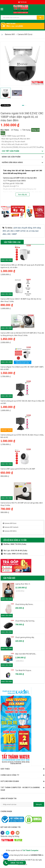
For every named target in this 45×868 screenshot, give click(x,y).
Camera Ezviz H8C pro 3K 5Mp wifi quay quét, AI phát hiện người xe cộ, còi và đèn (22, 266)
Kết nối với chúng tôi (11, 827)
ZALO (6, 856)
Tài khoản (23, 2)
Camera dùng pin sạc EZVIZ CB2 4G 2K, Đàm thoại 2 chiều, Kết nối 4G (22, 436)
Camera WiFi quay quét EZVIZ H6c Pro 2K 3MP (18, 469)
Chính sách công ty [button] (22, 775)
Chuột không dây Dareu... (25, 604)
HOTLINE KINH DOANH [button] (22, 781)
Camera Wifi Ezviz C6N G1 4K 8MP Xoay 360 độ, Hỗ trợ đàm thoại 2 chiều (21, 300)
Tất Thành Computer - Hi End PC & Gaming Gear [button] (22, 788)
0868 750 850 (11, 24)
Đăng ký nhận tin (8, 799)
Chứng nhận (6, 811)
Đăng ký (39, 804)
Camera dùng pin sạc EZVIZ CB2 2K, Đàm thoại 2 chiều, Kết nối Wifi (22, 402)
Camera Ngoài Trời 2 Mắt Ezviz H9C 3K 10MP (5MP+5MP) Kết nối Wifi (22, 368)
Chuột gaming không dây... (25, 637)
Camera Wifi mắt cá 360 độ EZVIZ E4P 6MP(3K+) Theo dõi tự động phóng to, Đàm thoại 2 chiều (22, 334)
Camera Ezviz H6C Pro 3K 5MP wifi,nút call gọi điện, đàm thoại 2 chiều (22, 504)
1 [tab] (23, 105)
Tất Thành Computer (30, 850)
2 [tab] (25, 105)
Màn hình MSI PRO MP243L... (26, 654)
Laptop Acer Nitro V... (23, 584)
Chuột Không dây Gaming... (25, 621)
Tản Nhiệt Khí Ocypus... (24, 670)
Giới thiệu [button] (22, 769)
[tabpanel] (22, 63)
